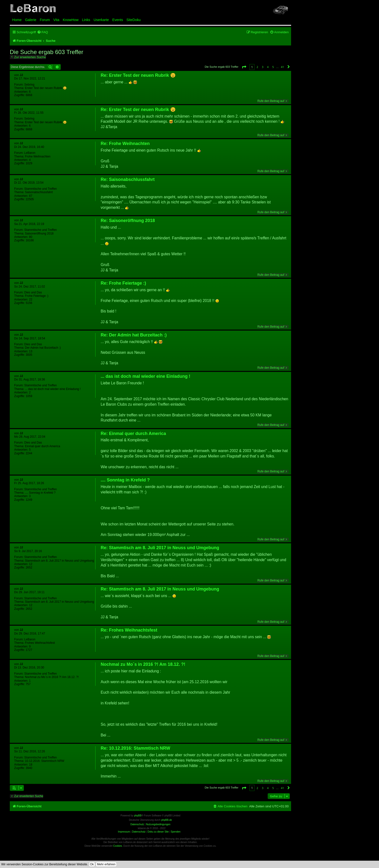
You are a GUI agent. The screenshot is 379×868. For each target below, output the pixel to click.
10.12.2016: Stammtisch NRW (45, 761)
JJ (21, 75)
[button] (244, 67)
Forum (45, 20)
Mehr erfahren (106, 864)
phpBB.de (167, 820)
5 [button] (273, 67)
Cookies (118, 846)
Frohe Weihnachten (38, 156)
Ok (92, 864)
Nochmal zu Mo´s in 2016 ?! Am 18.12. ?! (52, 677)
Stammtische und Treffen (40, 189)
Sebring (29, 85)
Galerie (31, 20)
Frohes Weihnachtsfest (40, 643)
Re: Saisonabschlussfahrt (128, 179)
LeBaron (30, 153)
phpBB (138, 816)
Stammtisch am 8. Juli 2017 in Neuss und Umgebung (59, 561)
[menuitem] (42, 32)
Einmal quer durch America (42, 446)
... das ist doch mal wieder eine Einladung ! (53, 389)
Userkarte (101, 20)
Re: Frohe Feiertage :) (123, 283)
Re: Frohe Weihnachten (125, 144)
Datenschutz (139, 832)
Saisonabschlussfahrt (39, 192)
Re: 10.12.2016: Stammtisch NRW (135, 748)
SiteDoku (134, 20)
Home (17, 20)
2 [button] (257, 67)
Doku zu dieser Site (158, 832)
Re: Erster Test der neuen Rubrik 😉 (138, 75)
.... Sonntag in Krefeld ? (40, 493)
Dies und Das (33, 292)
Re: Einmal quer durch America (133, 434)
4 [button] (268, 67)
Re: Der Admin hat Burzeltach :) (134, 335)
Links (86, 20)
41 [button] (282, 67)
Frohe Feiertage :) (37, 296)
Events (118, 20)
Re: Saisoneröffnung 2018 (128, 221)
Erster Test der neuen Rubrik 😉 (46, 88)
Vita (56, 20)
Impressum (124, 832)
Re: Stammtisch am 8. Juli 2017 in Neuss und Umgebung (160, 548)
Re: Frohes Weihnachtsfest (129, 630)
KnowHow (71, 20)
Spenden (176, 832)
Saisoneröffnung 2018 (39, 234)
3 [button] (263, 67)
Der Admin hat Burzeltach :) (43, 348)
